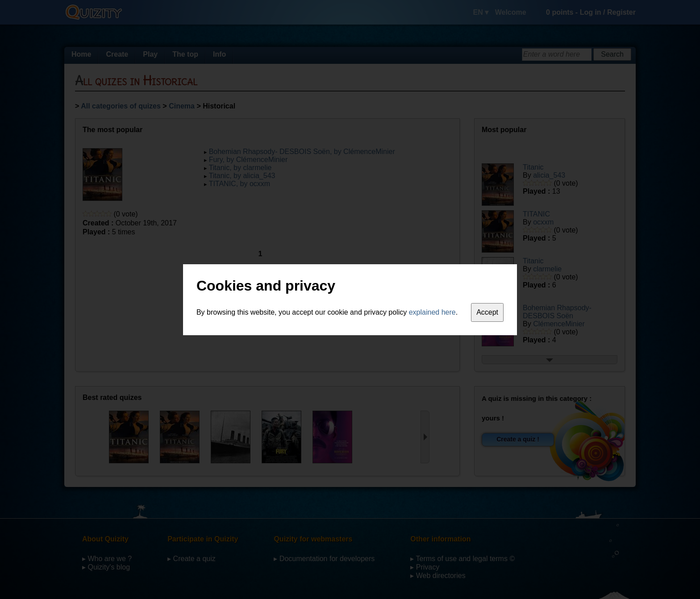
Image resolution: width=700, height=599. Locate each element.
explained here (432, 312)
